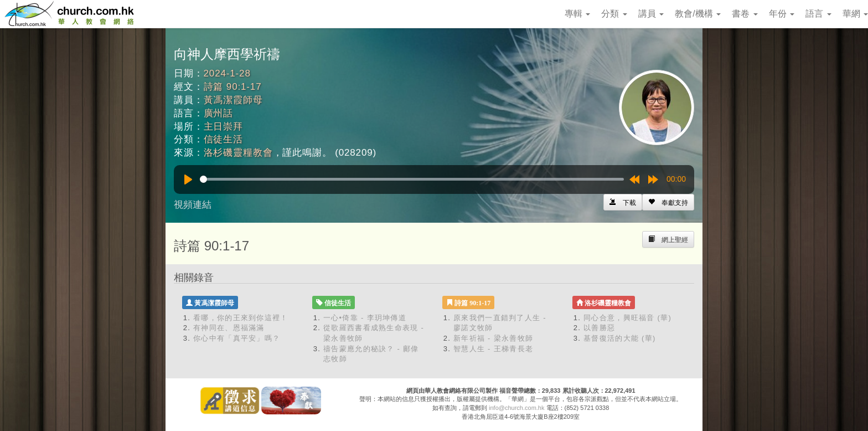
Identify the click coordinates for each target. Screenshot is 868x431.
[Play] (188, 179)
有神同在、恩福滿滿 (229, 328)
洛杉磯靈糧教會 (238, 153)
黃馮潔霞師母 (233, 100)
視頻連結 (193, 205)
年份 (782, 14)
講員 (651, 14)
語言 (818, 14)
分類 (614, 14)
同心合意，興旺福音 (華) (627, 318)
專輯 (577, 14)
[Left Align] (668, 202)
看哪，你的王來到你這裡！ (241, 318)
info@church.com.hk (516, 408)
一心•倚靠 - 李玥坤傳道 (365, 318)
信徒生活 (223, 139)
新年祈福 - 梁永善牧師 (493, 338)
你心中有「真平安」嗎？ (237, 338)
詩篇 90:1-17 (233, 87)
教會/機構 (698, 14)
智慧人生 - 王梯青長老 (493, 349)
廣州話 (219, 113)
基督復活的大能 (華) (620, 338)
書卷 (745, 14)
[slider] (412, 179)
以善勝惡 (599, 328)
